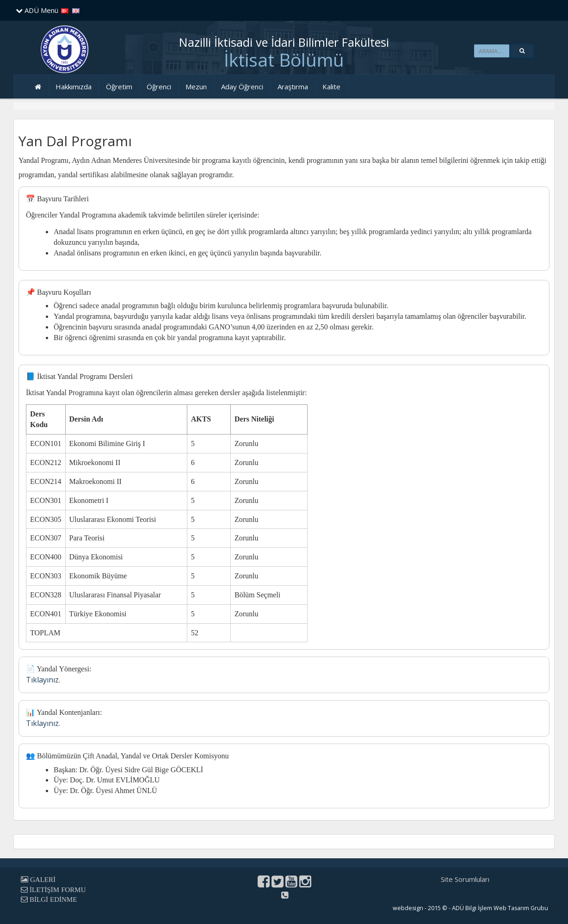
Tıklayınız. (43, 680)
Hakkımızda (74, 87)
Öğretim (119, 87)
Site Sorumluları (465, 879)
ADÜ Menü (37, 10)
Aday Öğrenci (242, 87)
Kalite (331, 87)
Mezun (196, 87)
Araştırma (293, 87)
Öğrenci (159, 87)
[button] (522, 51)
